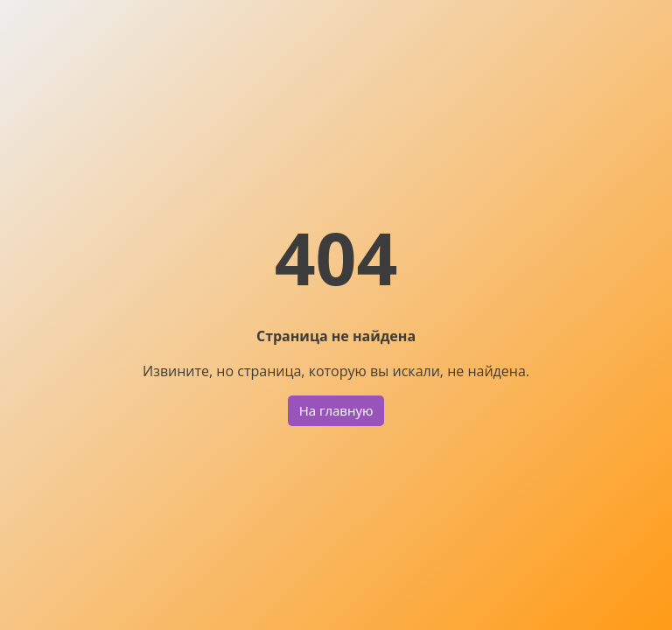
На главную (336, 410)
